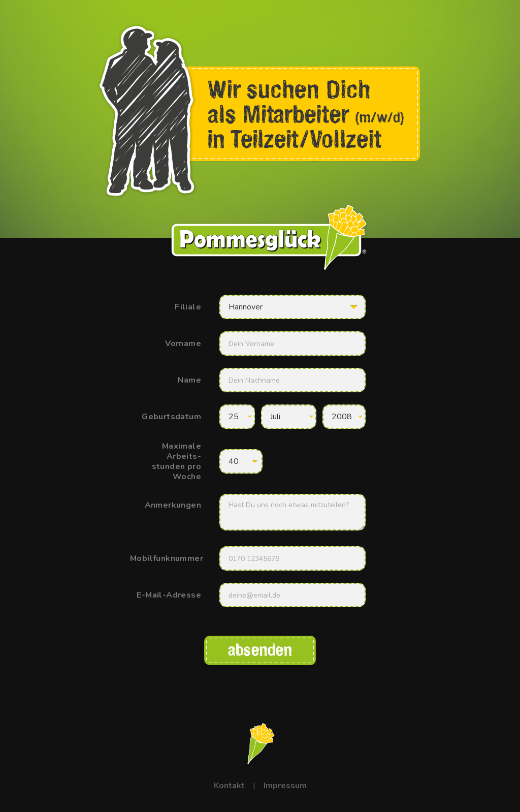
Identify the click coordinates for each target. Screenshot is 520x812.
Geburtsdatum (171, 417)
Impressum (285, 786)
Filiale (188, 307)
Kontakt (229, 786)
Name (189, 380)
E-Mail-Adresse (169, 595)
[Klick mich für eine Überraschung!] (260, 743)
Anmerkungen (173, 505)
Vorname (183, 343)
